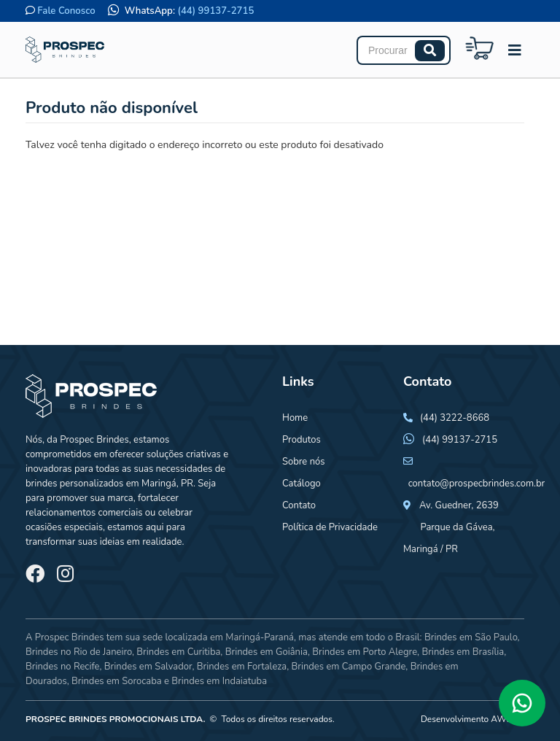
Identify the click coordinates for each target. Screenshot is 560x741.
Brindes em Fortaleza (242, 667)
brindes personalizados (74, 484)
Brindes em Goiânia (267, 652)
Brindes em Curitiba (178, 652)
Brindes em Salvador (148, 667)
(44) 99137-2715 (216, 11)
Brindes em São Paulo (471, 637)
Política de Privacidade (330, 527)
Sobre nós (304, 462)
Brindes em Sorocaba (117, 681)
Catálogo (302, 484)
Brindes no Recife (62, 667)
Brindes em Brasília (463, 652)
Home (295, 418)
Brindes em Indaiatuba (219, 681)
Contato (299, 505)
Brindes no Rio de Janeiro (79, 652)
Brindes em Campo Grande (348, 667)
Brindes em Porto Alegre (365, 652)
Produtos (302, 440)
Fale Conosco (66, 11)
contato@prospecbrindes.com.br (477, 484)
